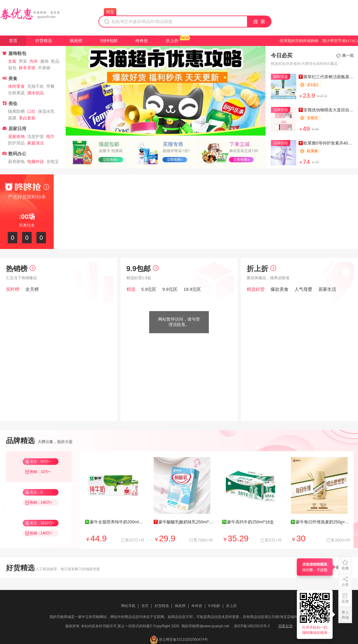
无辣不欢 (36, 86)
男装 (23, 61)
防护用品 (16, 143)
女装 (12, 61)
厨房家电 (16, 162)
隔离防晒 (16, 111)
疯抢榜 (76, 41)
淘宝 (110, 12)
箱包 (12, 68)
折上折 (172, 41)
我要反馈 (286, 626)
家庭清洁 (36, 143)
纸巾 (50, 136)
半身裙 (44, 68)
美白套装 (27, 118)
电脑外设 (36, 162)
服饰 (44, 61)
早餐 (50, 86)
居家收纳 (16, 136)
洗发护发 (36, 136)
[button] (166, 130)
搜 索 (260, 22)
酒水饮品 (36, 93)
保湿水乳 (46, 111)
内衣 (34, 61)
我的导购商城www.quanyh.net (205, 626)
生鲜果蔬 (16, 93)
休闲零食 (16, 86)
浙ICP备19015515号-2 (252, 626)
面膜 (12, 118)
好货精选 (44, 41)
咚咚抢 (142, 41)
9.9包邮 (143, 269)
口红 (31, 111)
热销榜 (21, 269)
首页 (13, 41)
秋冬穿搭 (27, 68)
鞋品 (55, 61)
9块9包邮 (109, 41)
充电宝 (53, 162)
